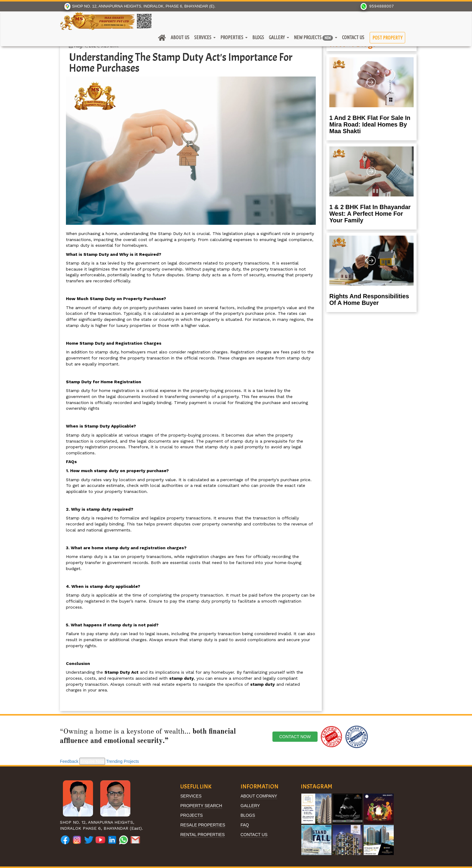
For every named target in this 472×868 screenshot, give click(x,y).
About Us (180, 37)
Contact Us (353, 37)
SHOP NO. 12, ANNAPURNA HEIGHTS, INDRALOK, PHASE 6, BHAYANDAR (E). (140, 6)
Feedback (69, 761)
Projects (192, 815)
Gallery (277, 37)
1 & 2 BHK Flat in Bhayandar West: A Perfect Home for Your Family (370, 214)
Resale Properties (203, 825)
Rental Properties (203, 835)
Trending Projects (122, 761)
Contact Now (295, 737)
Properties (232, 37)
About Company (259, 796)
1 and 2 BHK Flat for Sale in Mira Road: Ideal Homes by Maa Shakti (370, 124)
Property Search (201, 806)
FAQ (245, 825)
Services (203, 37)
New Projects (313, 38)
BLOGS (248, 815)
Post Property (387, 38)
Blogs (258, 37)
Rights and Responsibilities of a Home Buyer (369, 299)
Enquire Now (92, 761)
